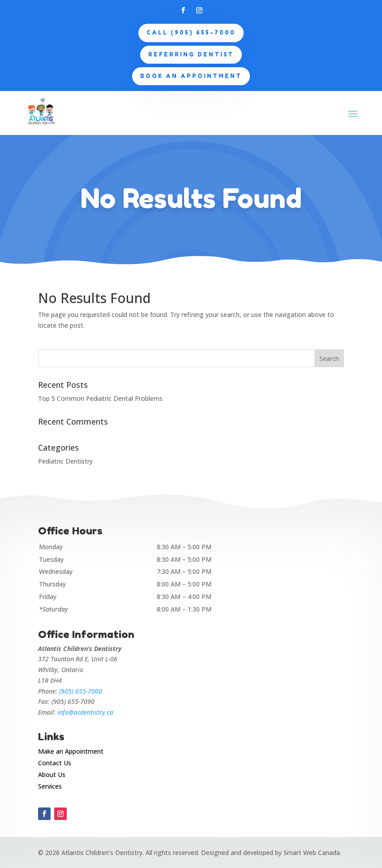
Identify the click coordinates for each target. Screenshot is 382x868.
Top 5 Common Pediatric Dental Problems (100, 398)
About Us (52, 775)
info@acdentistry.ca (85, 712)
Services (50, 786)
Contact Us (55, 763)
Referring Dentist (191, 54)
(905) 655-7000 (81, 691)
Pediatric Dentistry (65, 461)
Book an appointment (191, 76)
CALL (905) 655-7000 (191, 33)
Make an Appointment (71, 751)
